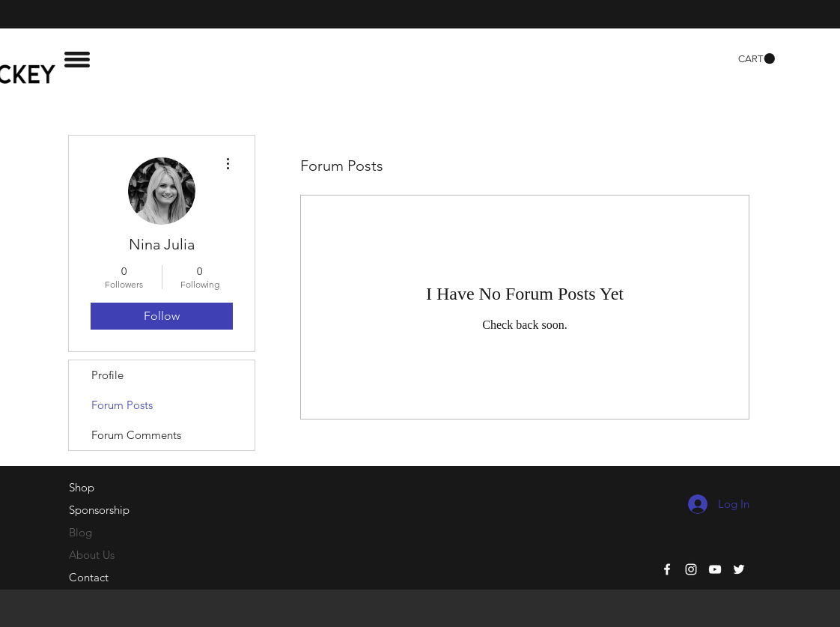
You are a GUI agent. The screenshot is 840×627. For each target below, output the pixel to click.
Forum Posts (122, 405)
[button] (77, 60)
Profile (107, 375)
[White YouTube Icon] (715, 569)
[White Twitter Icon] (739, 569)
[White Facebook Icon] (667, 569)
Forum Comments (136, 435)
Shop (82, 487)
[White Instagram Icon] (691, 569)
